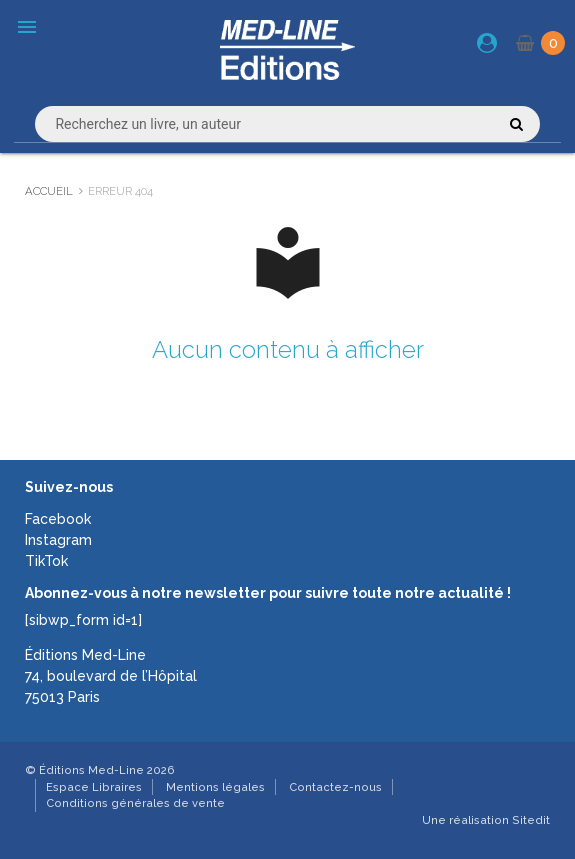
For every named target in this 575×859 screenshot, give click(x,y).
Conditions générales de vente (135, 803)
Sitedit (531, 820)
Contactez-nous (335, 787)
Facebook (58, 519)
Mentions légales (215, 787)
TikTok (46, 561)
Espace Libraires (94, 787)
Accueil (49, 191)
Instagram (58, 540)
